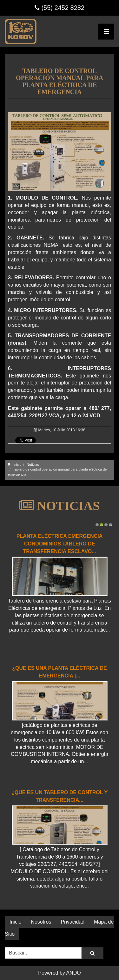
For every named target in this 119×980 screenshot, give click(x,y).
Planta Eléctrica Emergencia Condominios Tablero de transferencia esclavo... (60, 544)
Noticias (33, 464)
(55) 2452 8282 (60, 8)
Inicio (17, 464)
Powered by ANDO (59, 973)
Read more (60, 644)
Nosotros (41, 922)
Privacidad (73, 922)
